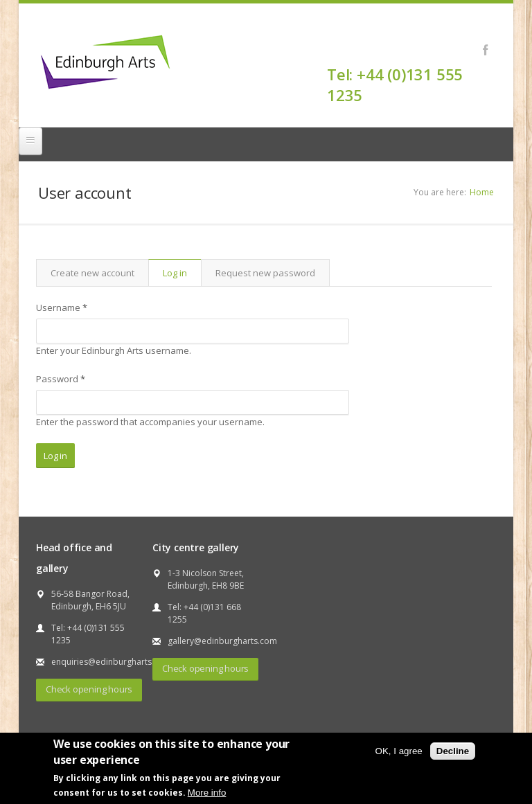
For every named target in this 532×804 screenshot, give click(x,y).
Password (61, 379)
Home (482, 192)
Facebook (485, 50)
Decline (453, 751)
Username (62, 307)
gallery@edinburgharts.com (222, 641)
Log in (182, 273)
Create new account (92, 273)
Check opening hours (89, 689)
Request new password (265, 273)
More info (207, 793)
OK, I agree (399, 751)
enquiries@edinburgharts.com (111, 662)
